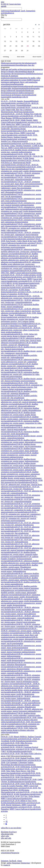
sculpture (7, 84)
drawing (12, 86)
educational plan (7, 834)
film (3, 63)
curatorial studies (17, 93)
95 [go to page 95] (7, 822)
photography (30, 86)
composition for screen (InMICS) (21, 80)
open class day (29, 65)
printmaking (21, 88)
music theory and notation (25, 82)
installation (15, 84)
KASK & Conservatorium (11, 4)
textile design (16, 91)
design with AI (22, 97)
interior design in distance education (22, 70)
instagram (5, 861)
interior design (32, 69)
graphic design (11, 88)
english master (11, 97)
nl (2, 2)
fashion (24, 91)
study (3, 11)
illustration (30, 88)
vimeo (19, 861)
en (3, 2)
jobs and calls (6, 838)
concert (12, 63)
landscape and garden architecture (14, 69)
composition (14, 78)
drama (28, 63)
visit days (22, 63)
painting (6, 86)
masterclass (14, 65)
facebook (13, 861)
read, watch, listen (23, 11)
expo (16, 63)
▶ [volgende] (6, 824)
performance (20, 86)
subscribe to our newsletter (11, 828)
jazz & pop (10, 76)
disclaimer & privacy (9, 832)
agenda (4, 6)
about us (11, 13)
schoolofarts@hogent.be (10, 853)
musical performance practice (16, 95)
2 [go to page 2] (6, 817)
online (21, 65)
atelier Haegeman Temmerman (18, 863)
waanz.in (7, 865)
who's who (5, 836)
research (8, 11)
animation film (23, 74)
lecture (7, 63)
